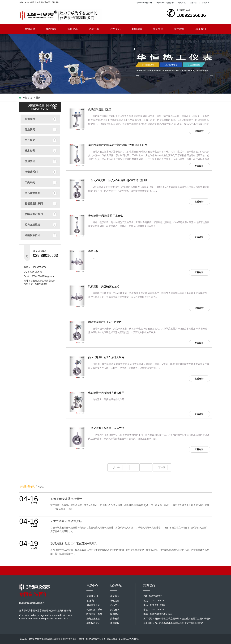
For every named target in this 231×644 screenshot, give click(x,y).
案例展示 (139, 29)
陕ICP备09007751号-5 (96, 639)
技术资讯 (30, 151)
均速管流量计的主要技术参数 (105, 322)
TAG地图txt (134, 639)
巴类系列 (30, 182)
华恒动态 (75, 29)
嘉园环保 (93, 251)
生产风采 (30, 140)
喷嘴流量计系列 (34, 214)
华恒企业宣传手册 (144, 3)
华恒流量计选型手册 (165, 3)
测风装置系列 (32, 193)
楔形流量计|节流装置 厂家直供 (106, 216)
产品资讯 (118, 29)
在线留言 (206, 3)
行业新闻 (30, 130)
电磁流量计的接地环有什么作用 (106, 393)
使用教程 (182, 29)
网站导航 (182, 3)
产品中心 (97, 29)
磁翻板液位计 (32, 235)
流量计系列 (31, 172)
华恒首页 (33, 29)
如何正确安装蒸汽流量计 (66, 499)
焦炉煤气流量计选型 (100, 109)
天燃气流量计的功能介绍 (66, 521)
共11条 (117, 467)
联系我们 (194, 3)
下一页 (162, 467)
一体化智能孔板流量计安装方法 (106, 428)
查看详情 (199, 131)
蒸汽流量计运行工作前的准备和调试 (73, 543)
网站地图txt (112, 639)
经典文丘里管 (32, 225)
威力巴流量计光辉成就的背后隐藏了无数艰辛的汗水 (118, 145)
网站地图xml (124, 639)
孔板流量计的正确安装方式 (104, 287)
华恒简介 (54, 29)
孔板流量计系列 (34, 204)
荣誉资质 (161, 29)
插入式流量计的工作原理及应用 (106, 357)
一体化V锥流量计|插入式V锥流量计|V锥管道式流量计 (118, 180)
